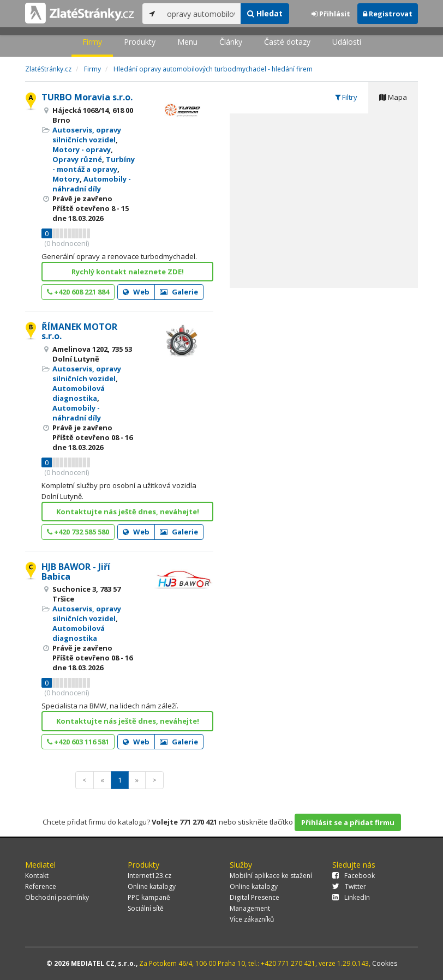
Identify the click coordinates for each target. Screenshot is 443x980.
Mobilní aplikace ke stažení (271, 876)
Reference (41, 886)
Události (347, 42)
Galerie (179, 292)
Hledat (265, 13)
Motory (66, 179)
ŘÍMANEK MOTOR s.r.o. (79, 332)
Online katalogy (152, 886)
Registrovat (388, 14)
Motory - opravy (82, 149)
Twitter (349, 886)
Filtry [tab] (346, 97)
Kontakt (37, 876)
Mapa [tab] (393, 97)
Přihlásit (331, 14)
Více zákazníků (252, 919)
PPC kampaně (149, 897)
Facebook (354, 876)
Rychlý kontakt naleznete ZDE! (128, 272)
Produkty (140, 42)
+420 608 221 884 (78, 292)
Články (231, 42)
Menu (187, 42)
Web (136, 292)
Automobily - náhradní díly (92, 184)
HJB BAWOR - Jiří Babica (76, 572)
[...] (201, 14)
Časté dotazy (287, 42)
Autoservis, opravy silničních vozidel (87, 135)
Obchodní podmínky (57, 897)
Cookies (385, 963)
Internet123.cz (149, 876)
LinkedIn (351, 897)
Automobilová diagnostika (79, 393)
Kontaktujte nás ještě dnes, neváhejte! (128, 512)
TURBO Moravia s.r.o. (87, 97)
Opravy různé (77, 159)
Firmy (92, 42)
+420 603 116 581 (78, 742)
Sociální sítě (146, 908)
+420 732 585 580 (78, 532)
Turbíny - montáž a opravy (94, 164)
